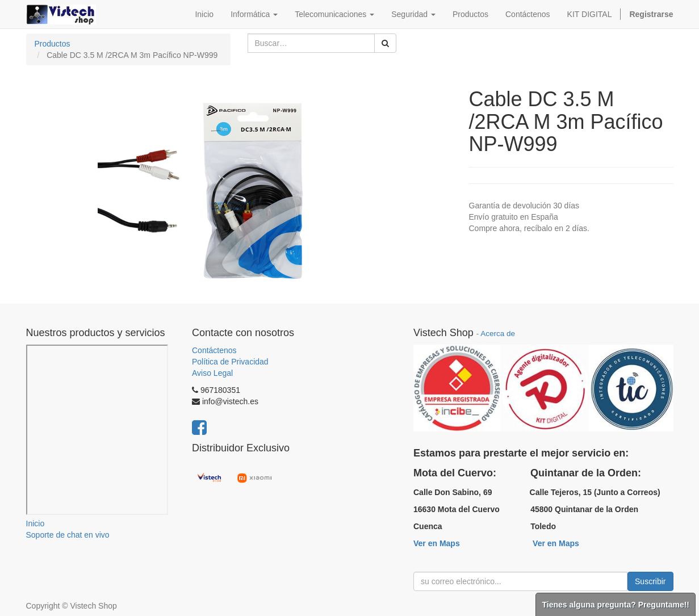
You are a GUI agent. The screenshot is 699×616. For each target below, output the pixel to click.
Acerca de (498, 334)
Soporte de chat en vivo (68, 535)
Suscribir (650, 581)
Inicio (35, 523)
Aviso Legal (212, 373)
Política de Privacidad (230, 362)
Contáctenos (214, 350)
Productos (53, 44)
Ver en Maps (437, 543)
